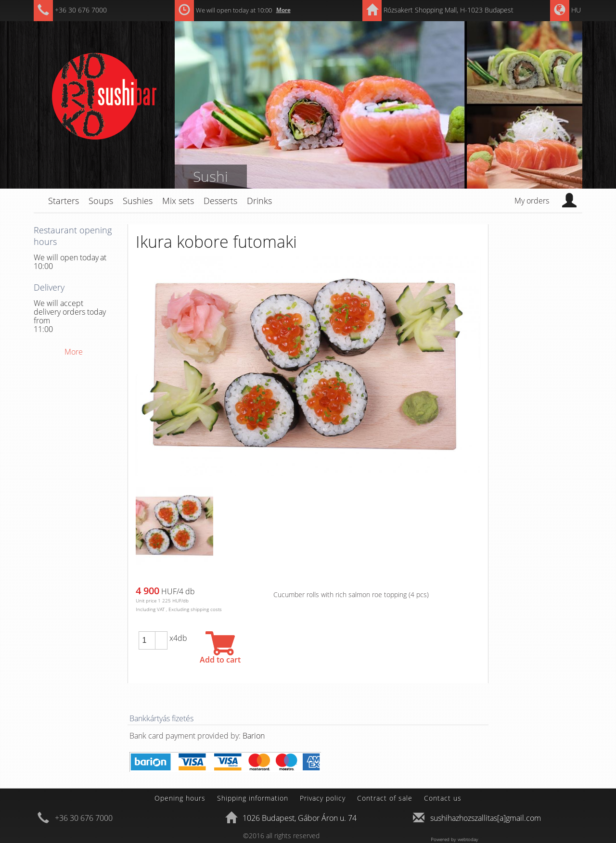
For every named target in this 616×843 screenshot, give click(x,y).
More (283, 10)
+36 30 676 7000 (81, 10)
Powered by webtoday (455, 839)
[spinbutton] (147, 640)
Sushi (211, 176)
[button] (161, 636)
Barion (254, 736)
